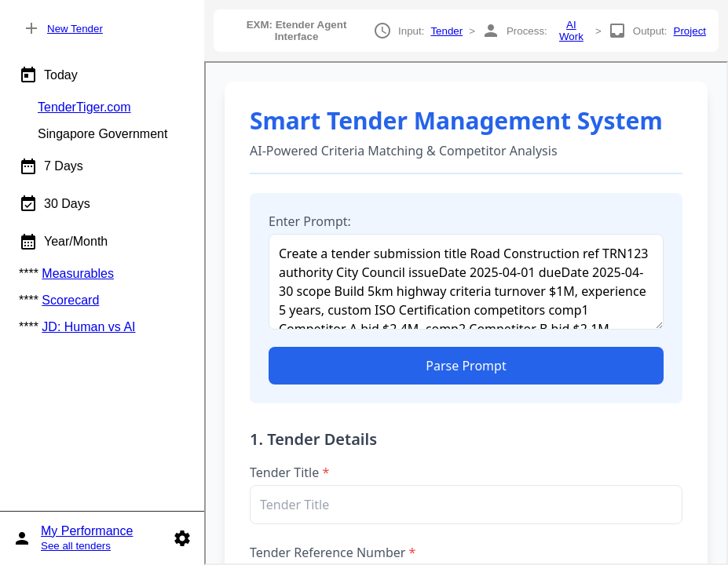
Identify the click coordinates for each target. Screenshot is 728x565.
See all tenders (76, 546)
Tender (446, 31)
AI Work (571, 31)
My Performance (87, 531)
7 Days (51, 166)
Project (690, 31)
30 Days (55, 204)
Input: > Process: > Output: (466, 31)
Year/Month (63, 242)
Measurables (78, 273)
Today (48, 75)
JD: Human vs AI (88, 327)
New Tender (75, 29)
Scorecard (70, 300)
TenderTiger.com (84, 107)
